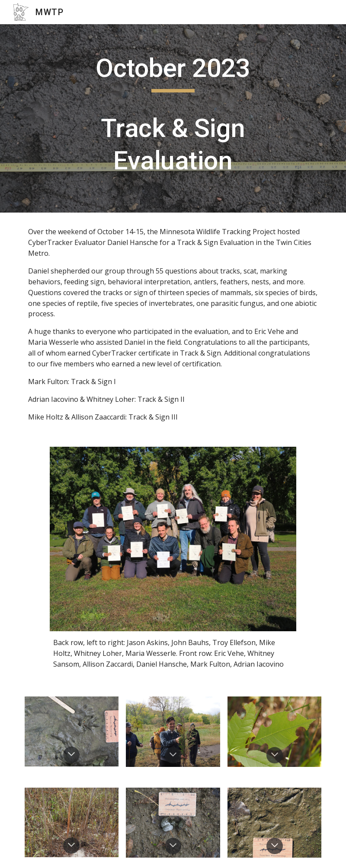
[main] (173, 118)
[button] (71, 755)
